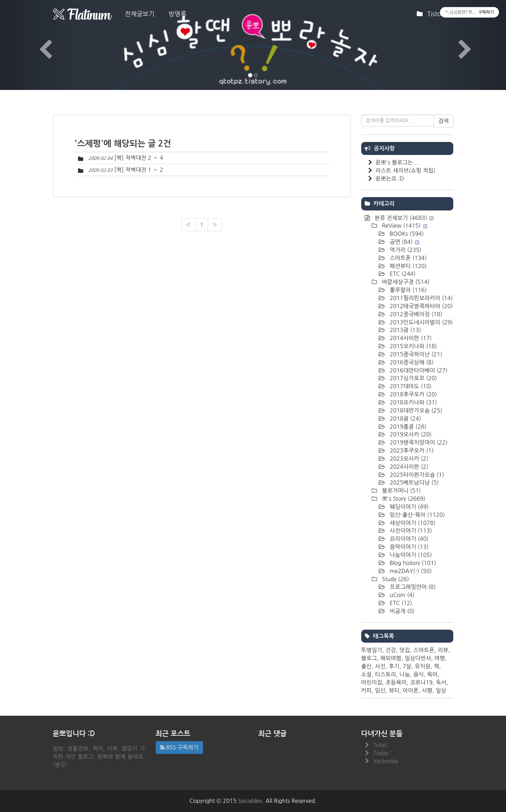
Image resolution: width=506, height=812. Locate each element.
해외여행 (391, 658)
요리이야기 (408, 539)
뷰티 (394, 690)
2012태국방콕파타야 (421, 306)
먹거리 (405, 250)
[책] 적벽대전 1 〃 (136, 170)
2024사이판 (408, 467)
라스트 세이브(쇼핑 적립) (406, 170)
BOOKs (406, 234)
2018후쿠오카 (413, 394)
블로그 (369, 658)
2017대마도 (410, 386)
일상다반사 (418, 658)
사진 (380, 666)
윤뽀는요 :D (390, 178)
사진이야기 (410, 531)
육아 (432, 674)
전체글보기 (140, 14)
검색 (443, 121)
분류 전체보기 (404, 218)
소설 (366, 674)
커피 (366, 690)
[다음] (215, 225)
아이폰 (411, 690)
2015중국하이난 (415, 354)
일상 (441, 690)
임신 (380, 690)
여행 (440, 658)
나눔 (404, 674)
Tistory (434, 16)
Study (395, 579)
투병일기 (372, 650)
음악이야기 (408, 547)
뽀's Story (403, 499)
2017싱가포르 (413, 378)
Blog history (412, 563)
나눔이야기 (410, 555)
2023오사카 (408, 459)
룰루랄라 (408, 290)
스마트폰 (408, 258)
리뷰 (443, 650)
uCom (401, 595)
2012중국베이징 (415, 314)
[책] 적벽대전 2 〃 (136, 158)
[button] (38, 45)
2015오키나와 (413, 346)
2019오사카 (410, 434)
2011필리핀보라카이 (421, 298)
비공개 (401, 611)
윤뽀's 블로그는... (397, 162)
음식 (419, 674)
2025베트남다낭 (414, 482)
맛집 (404, 650)
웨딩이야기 (408, 507)
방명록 (178, 14)
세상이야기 (412, 523)
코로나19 (421, 682)
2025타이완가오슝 (416, 475)
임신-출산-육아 (417, 515)
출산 (366, 666)
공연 (404, 242)
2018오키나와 (413, 402)
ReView (404, 226)
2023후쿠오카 (411, 450)
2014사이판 (410, 338)
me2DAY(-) (410, 571)
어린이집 (372, 682)
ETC (402, 274)
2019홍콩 (407, 427)
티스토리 (385, 674)
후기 (394, 666)
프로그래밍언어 (412, 587)
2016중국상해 (411, 362)
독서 (441, 682)
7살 (407, 666)
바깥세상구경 (405, 282)
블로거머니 (401, 491)
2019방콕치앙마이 (418, 442)
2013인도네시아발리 (421, 322)
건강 (391, 650)
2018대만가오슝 (415, 410)
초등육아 (396, 682)
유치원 (423, 666)
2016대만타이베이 (418, 370)
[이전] (189, 225)
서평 (427, 690)
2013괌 (405, 330)
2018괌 (405, 418)
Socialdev (250, 801)
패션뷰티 (408, 266)
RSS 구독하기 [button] (180, 747)
